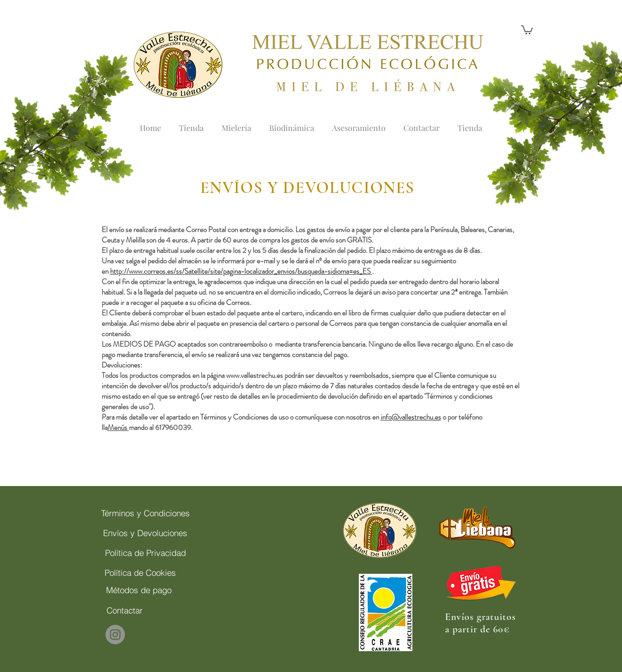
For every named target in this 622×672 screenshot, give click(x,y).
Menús (118, 428)
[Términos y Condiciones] (145, 513)
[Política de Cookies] (141, 572)
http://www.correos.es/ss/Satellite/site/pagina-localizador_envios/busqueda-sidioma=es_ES (241, 271)
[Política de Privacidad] (145, 552)
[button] (527, 29)
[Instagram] (115, 635)
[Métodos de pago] (139, 590)
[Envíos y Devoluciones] (145, 533)
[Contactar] (125, 610)
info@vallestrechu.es (411, 417)
